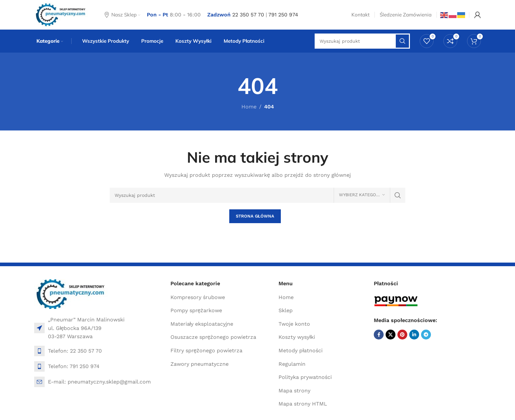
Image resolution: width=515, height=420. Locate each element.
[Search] (257, 195)
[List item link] (99, 351)
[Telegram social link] (426, 335)
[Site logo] (61, 14)
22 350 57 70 (248, 15)
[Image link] (71, 294)
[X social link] (391, 335)
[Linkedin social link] (414, 335)
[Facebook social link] (379, 335)
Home (249, 107)
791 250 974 (283, 15)
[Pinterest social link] (402, 335)
